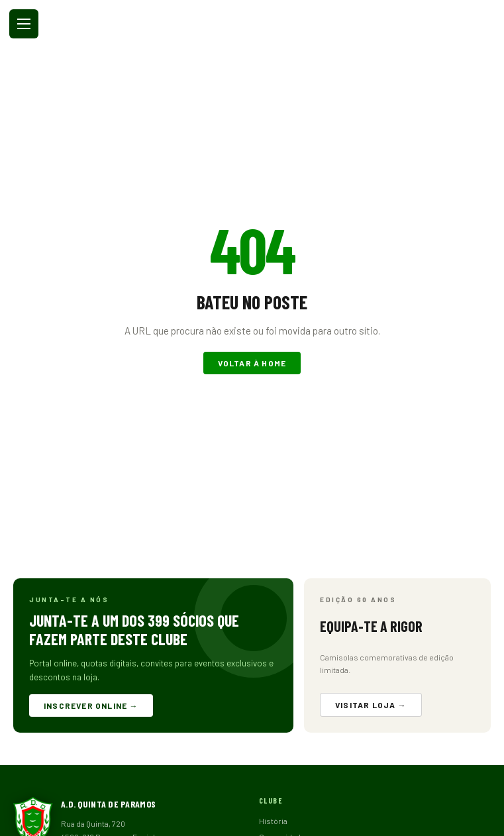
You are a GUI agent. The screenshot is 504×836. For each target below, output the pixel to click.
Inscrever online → (91, 705)
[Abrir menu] (24, 24)
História (273, 821)
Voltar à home (252, 363)
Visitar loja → (371, 705)
